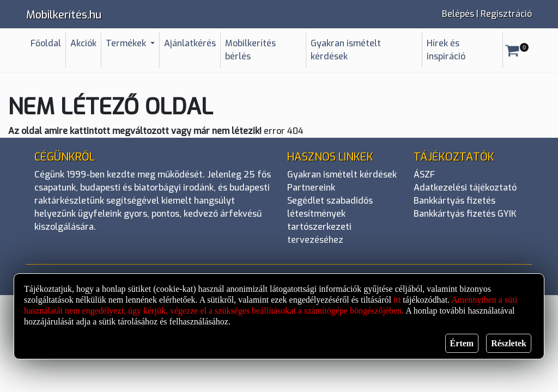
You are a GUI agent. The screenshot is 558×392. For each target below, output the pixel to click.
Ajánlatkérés (190, 43)
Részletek (509, 343)
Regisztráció (506, 14)
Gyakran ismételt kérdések (346, 50)
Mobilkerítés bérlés (250, 50)
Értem (462, 343)
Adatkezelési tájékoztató (465, 188)
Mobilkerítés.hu (64, 15)
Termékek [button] (127, 43)
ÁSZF (424, 174)
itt (397, 300)
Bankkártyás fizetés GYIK (465, 214)
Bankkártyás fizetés (454, 201)
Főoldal (46, 43)
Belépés (458, 14)
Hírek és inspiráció (446, 50)
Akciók (83, 43)
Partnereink (311, 188)
